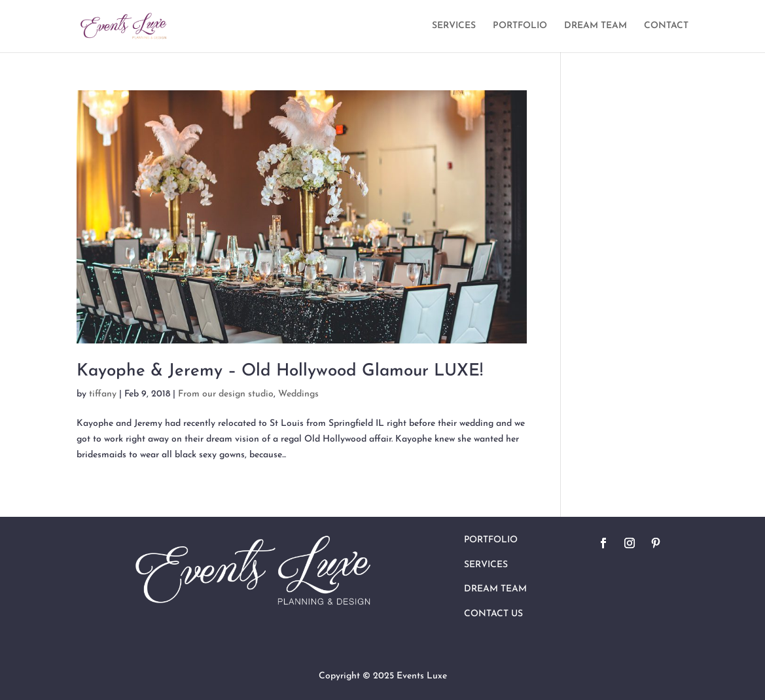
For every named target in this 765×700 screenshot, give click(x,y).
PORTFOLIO (520, 26)
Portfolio (491, 540)
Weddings (298, 394)
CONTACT (666, 26)
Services (486, 565)
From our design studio (226, 394)
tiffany (103, 394)
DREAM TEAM (596, 26)
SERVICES (454, 26)
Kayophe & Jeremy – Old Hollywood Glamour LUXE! (280, 371)
